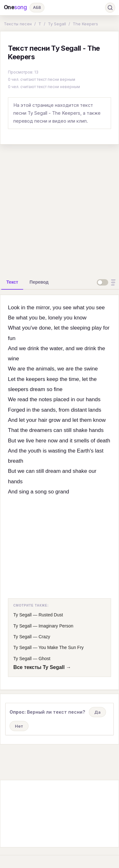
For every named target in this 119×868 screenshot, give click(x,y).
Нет (19, 726)
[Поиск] (110, 8)
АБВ (37, 7)
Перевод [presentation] (39, 282)
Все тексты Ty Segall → (42, 667)
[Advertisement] (60, 209)
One (15, 7)
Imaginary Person (56, 626)
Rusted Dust (51, 615)
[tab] (12, 282)
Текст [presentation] (12, 282)
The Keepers (85, 24)
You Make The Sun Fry (61, 647)
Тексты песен (18, 24)
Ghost (44, 659)
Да (97, 712)
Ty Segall (57, 24)
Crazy (44, 637)
